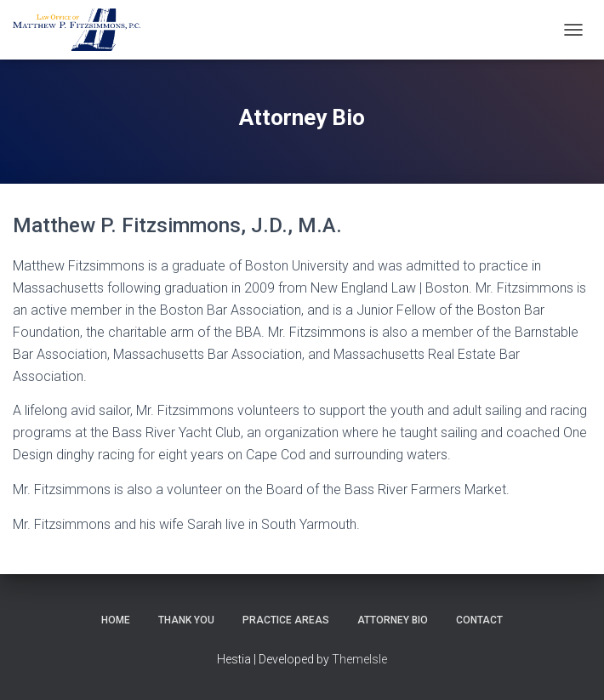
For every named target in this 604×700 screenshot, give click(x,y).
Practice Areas (286, 620)
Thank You (186, 620)
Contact (479, 620)
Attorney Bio (393, 620)
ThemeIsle (359, 659)
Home (116, 620)
